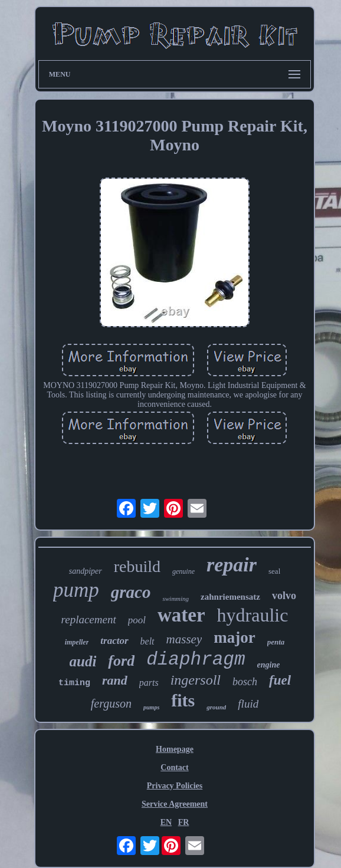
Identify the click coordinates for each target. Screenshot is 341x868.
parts (149, 683)
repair (232, 565)
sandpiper (86, 571)
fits (183, 700)
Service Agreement (175, 804)
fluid (248, 704)
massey (184, 639)
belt (147, 641)
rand (115, 680)
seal (274, 571)
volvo (284, 596)
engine (269, 665)
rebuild (137, 566)
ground (216, 707)
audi (83, 661)
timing (74, 683)
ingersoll (196, 680)
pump (76, 590)
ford (121, 661)
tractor (114, 641)
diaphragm (196, 660)
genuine (183, 571)
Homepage (175, 749)
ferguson (111, 703)
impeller (77, 642)
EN (166, 822)
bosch (245, 682)
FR (184, 822)
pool (137, 620)
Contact (174, 767)
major (234, 637)
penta (276, 642)
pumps (151, 707)
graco (131, 592)
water (181, 615)
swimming (176, 599)
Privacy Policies (175, 786)
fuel (280, 680)
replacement (89, 619)
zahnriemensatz (230, 597)
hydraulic (253, 615)
